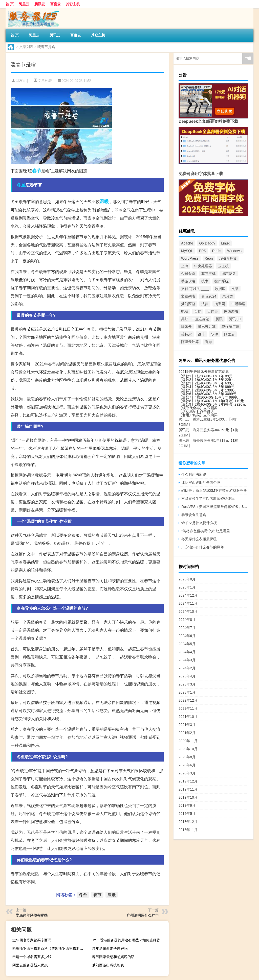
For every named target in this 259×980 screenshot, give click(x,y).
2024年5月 (187, 644)
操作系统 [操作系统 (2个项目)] (222, 281)
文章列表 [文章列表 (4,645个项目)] (188, 296)
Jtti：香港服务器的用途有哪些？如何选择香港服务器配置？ (130, 940)
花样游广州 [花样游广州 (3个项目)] (230, 327)
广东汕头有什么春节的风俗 (203, 547)
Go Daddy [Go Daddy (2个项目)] (207, 243)
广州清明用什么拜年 (143, 915)
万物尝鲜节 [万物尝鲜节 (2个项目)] (228, 258)
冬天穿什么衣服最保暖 (199, 539)
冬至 (21, 185)
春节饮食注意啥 (194, 515)
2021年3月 (187, 725)
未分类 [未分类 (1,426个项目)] (228, 296)
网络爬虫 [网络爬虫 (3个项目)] (231, 311)
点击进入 (207, 411)
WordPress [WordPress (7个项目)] (190, 258)
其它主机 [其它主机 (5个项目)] (208, 274)
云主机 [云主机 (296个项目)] (223, 266)
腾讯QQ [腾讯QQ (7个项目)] (235, 319)
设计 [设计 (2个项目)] (201, 334)
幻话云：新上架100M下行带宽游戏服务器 (214, 491)
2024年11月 (188, 603)
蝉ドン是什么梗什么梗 (199, 523)
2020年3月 (187, 773)
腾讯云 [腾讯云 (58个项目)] (186, 327)
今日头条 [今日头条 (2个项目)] (188, 274)
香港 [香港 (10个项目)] (208, 342)
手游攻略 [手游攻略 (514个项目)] (188, 281)
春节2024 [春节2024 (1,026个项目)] (209, 296)
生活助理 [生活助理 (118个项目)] (238, 304)
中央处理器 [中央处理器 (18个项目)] (203, 266)
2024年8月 (187, 620)
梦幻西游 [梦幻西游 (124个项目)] (188, 304)
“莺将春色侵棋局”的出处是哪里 (206, 531)
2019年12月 (188, 781)
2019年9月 (187, 805)
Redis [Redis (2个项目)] (217, 251)
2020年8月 (187, 757)
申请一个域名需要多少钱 (32, 957)
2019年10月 (188, 797)
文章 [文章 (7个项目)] (235, 289)
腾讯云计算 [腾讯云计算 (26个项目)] (207, 327)
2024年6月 (187, 636)
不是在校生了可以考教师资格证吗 (208, 499)
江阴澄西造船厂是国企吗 (201, 482)
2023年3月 (187, 684)
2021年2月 (187, 733)
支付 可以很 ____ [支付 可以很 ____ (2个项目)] (195, 289)
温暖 (104, 202)
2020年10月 (188, 749)
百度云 (55, 4)
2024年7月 (187, 628)
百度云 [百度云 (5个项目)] (213, 311)
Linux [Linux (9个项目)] (225, 243)
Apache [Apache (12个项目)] (187, 243)
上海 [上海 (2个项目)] (185, 266)
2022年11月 (188, 708)
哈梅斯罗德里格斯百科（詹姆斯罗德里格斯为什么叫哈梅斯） (50, 948)
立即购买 (210, 415)
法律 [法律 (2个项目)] (205, 304)
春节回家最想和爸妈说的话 (113, 957)
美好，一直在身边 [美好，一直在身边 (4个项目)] (195, 319)
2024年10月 (188, 611)
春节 (37, 171)
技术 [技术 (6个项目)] (205, 281)
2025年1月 (187, 587)
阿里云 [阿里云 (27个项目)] (229, 334)
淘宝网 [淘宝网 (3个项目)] (220, 304)
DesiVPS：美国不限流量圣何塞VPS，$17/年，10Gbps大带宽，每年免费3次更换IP (215, 507)
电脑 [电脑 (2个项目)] (185, 311)
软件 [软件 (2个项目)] (214, 334)
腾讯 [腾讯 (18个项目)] (219, 319)
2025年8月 (187, 579)
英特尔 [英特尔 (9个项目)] (186, 334)
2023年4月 (187, 676)
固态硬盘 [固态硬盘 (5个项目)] (229, 274)
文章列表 (26, 47)
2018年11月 (188, 830)
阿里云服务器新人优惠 (30, 965)
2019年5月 (187, 814)
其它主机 (73, 4)
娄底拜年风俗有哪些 (32, 915)
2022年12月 (188, 700)
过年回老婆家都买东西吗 (32, 940)
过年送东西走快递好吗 (110, 948)
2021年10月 (188, 717)
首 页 (10, 4)
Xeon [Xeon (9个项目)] (209, 258)
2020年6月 (187, 765)
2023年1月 (187, 692)
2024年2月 (187, 668)
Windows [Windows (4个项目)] (234, 251)
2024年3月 (187, 660)
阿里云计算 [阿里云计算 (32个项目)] (190, 342)
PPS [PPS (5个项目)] (203, 251)
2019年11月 (188, 789)
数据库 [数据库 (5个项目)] (220, 289)
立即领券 (210, 408)
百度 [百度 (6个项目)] (198, 311)
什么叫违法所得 (194, 474)
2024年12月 (188, 595)
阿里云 (24, 4)
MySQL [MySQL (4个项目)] (187, 251)
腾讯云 (40, 4)
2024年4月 (187, 652)
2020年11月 (188, 741)
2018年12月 (188, 822)
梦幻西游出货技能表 (108, 965)
